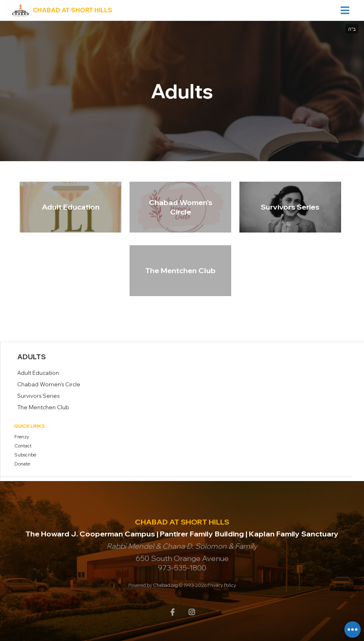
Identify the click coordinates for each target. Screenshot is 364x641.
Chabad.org (165, 585)
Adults (32, 357)
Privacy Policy (222, 585)
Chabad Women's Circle (181, 207)
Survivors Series (290, 207)
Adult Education (71, 207)
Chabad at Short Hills (73, 10)
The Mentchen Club (180, 270)
